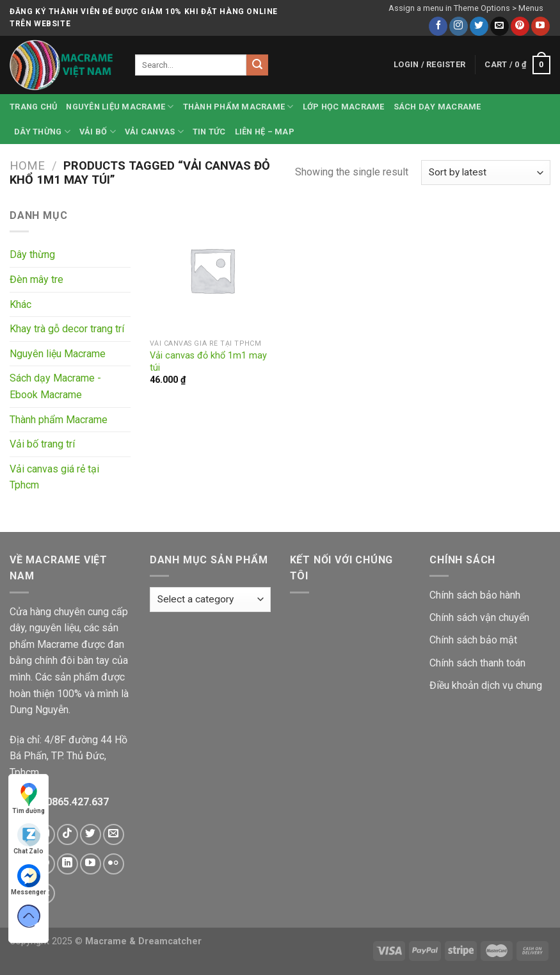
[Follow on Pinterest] (520, 26)
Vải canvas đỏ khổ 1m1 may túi (208, 362)
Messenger (28, 880)
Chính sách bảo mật (473, 640)
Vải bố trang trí (42, 444)
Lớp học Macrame (344, 107)
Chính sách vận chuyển (479, 617)
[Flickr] (114, 864)
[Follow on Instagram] (459, 26)
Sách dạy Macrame (437, 107)
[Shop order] (486, 173)
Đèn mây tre (36, 279)
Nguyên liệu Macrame (120, 107)
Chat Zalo (28, 839)
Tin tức (209, 132)
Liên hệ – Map (265, 132)
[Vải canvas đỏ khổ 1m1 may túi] (212, 270)
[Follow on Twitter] (479, 26)
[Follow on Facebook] (438, 26)
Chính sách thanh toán (477, 663)
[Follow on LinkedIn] (68, 864)
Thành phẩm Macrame (238, 107)
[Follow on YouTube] (540, 26)
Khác (20, 304)
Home (27, 165)
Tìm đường (28, 799)
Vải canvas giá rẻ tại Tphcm (54, 477)
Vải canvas (154, 132)
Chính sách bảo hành (475, 595)
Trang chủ (33, 107)
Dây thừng (42, 132)
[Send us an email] (500, 26)
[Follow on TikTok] (68, 834)
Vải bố (98, 132)
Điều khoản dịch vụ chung (486, 685)
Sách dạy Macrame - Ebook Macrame (55, 386)
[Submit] (257, 65)
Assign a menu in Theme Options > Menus (466, 8)
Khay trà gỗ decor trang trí (67, 329)
